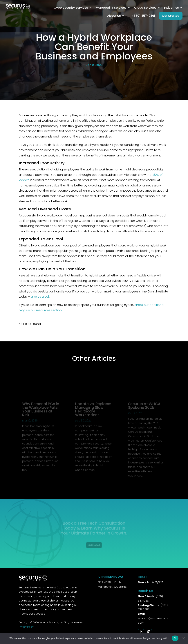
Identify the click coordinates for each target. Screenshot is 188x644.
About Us (114, 16)
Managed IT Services (111, 8)
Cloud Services (145, 8)
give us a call (40, 297)
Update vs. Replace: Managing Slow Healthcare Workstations (93, 409)
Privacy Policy (26, 627)
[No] (183, 638)
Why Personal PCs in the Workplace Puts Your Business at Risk (41, 409)
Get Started (171, 16)
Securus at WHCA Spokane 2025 (144, 406)
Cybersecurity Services (71, 8)
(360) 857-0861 (144, 16)
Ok (175, 638)
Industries (171, 8)
